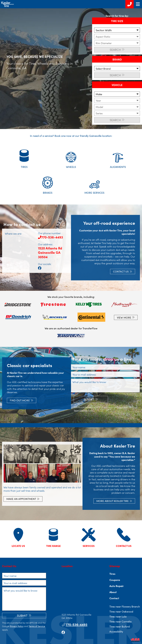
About (113, 592)
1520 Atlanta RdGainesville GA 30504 (50, 252)
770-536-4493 (50, 237)
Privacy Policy (123, 407)
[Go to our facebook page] (40, 268)
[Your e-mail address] (105, 374)
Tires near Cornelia (120, 621)
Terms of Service (81, 410)
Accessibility (116, 631)
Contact (114, 598)
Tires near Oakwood (121, 611)
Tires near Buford (120, 626)
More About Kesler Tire (113, 501)
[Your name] (105, 367)
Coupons (115, 580)
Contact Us (121, 271)
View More (124, 317)
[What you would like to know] (105, 386)
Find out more (20, 400)
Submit (89, 399)
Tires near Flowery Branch (125, 606)
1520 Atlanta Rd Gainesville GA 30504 (76, 616)
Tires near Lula (118, 616)
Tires (112, 574)
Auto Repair (117, 586)
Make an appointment (21, 499)
